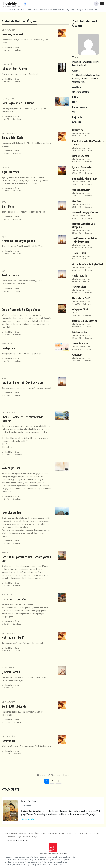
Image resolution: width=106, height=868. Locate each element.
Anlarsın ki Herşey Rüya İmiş (19, 241)
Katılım (31, 833)
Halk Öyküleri (7, 595)
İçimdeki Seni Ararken (15, 69)
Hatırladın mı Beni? (13, 638)
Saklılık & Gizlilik (80, 833)
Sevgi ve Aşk (6, 168)
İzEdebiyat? (10, 837)
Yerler (4, 508)
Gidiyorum (77, 355)
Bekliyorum (8, 348)
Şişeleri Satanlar (12, 672)
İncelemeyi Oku (28, 819)
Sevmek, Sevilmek (13, 34)
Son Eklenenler (11, 833)
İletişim (38, 833)
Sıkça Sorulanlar (23, 837)
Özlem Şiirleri (7, 64)
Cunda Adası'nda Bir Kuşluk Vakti (21, 310)
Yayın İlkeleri (94, 833)
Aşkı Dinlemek (10, 172)
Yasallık (69, 833)
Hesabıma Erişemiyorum (54, 833)
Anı (3, 305)
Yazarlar (23, 833)
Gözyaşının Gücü (80, 310)
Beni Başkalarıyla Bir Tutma (18, 103)
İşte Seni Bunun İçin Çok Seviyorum (22, 383)
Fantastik (5, 553)
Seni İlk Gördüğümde (14, 706)
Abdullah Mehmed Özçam (11, 48)
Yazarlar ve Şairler (9, 668)
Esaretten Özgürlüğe (14, 599)
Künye (35, 837)
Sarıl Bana (8, 206)
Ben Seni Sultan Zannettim (85, 321)
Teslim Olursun (11, 275)
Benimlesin (8, 741)
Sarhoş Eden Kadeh (13, 138)
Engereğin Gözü (29, 801)
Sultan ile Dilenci (80, 344)
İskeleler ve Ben (11, 513)
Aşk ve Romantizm (8, 30)
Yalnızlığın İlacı (11, 468)
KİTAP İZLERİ (10, 790)
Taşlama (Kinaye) (8, 99)
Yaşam (4, 202)
